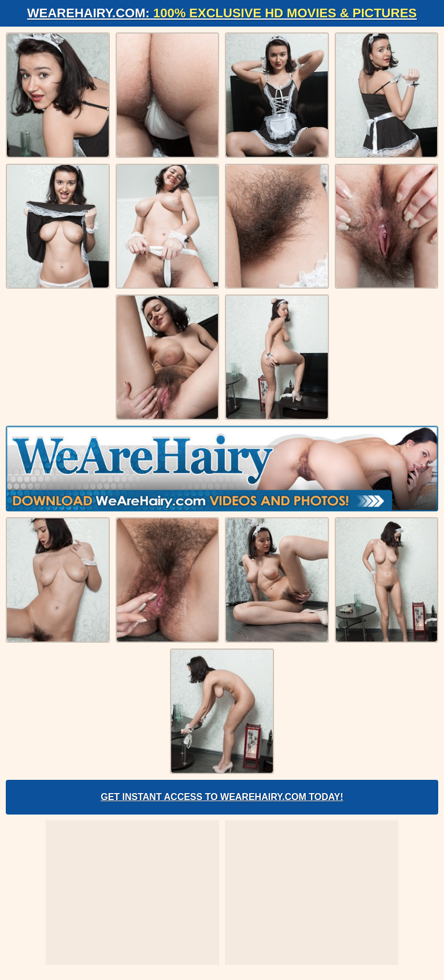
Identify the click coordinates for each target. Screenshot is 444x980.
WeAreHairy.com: (222, 13)
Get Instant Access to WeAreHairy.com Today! (222, 797)
